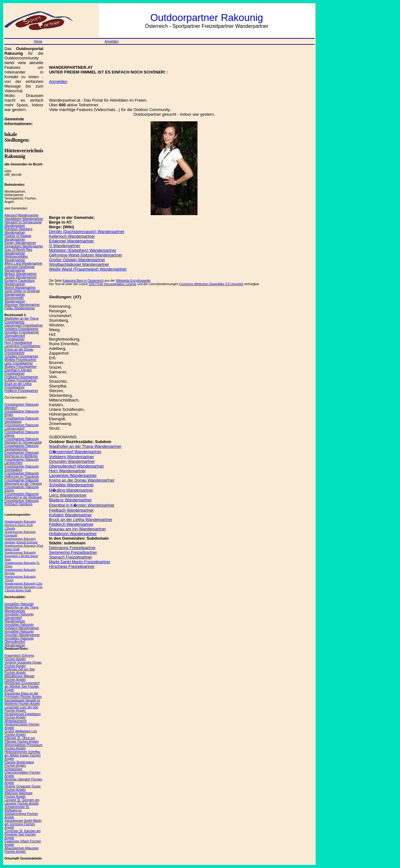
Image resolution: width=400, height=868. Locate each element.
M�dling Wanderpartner (71, 490)
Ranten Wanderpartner (20, 243)
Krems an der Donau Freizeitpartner (19, 351)
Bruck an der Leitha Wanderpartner (81, 520)
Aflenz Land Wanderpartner (23, 263)
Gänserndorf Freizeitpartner (24, 325)
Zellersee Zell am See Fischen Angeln (20, 671)
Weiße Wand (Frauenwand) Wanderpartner (88, 269)
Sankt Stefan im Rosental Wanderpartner (22, 293)
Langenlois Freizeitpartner (22, 346)
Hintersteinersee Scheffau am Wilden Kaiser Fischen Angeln (22, 755)
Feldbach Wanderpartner (71, 510)
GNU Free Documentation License (113, 284)
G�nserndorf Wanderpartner (75, 452)
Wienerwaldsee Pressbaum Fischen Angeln (23, 747)
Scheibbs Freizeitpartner (21, 356)
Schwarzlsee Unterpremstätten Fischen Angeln (22, 772)
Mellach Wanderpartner (21, 274)
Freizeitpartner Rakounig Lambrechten (22, 461)
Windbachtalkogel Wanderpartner (79, 264)
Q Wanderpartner (65, 246)
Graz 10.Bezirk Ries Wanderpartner (18, 251)
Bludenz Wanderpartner (70, 500)
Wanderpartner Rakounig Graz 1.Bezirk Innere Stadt (23, 588)
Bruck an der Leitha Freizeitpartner (18, 386)
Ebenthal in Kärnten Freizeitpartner (18, 372)
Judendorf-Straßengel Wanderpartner (20, 269)
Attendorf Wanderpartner (22, 215)
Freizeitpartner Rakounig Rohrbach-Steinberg (22, 502)
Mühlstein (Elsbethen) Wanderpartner (83, 250)
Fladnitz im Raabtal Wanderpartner (18, 238)
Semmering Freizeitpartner (73, 552)
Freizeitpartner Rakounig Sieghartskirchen (22, 447)
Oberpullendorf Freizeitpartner (15, 337)
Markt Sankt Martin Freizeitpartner (80, 562)
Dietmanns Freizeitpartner (72, 548)
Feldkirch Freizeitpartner (21, 391)
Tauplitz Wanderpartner (20, 277)
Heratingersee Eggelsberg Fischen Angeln (22, 716)
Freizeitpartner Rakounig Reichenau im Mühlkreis (22, 454)
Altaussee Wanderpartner (22, 305)
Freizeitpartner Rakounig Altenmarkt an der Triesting (23, 482)
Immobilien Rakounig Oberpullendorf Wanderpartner (19, 642)
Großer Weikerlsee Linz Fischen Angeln (21, 733)
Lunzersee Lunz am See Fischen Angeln (21, 709)
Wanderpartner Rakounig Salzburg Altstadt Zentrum (21, 540)
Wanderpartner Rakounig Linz (23, 583)
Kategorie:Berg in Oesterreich (83, 281)
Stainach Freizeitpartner (71, 557)
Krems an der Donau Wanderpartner (82, 480)
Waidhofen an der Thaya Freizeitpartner (21, 320)
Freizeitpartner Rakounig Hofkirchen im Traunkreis (22, 475)
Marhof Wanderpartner (20, 288)
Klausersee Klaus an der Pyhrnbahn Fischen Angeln (23, 695)
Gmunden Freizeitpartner (22, 332)
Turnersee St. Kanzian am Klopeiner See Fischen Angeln (22, 834)
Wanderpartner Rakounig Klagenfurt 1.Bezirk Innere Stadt (21, 556)
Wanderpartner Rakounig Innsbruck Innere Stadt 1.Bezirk (20, 525)
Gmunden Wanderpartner (72, 461)
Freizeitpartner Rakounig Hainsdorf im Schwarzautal (23, 441)
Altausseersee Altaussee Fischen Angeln (22, 850)
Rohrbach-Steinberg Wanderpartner (18, 231)
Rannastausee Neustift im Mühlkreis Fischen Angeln (22, 702)
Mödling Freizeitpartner (20, 360)
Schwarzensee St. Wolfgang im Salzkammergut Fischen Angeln (21, 812)
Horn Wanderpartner (67, 471)
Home (38, 41)
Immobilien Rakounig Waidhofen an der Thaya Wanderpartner (21, 607)
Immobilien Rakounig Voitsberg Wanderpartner (22, 626)
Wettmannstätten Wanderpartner (16, 258)
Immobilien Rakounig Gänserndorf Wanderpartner (19, 618)
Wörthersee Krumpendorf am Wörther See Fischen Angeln (22, 686)
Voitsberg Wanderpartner (72, 457)
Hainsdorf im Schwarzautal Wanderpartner (23, 224)
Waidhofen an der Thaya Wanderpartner (85, 446)
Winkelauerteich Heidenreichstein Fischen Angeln (22, 724)
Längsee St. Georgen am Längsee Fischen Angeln (22, 802)
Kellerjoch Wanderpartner (72, 236)
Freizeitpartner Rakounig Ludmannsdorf (22, 427)
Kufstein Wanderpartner (70, 515)
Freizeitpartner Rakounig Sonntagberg (22, 468)
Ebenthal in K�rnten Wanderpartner (82, 505)
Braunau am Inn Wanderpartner (77, 529)
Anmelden (112, 41)
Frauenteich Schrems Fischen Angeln (19, 657)
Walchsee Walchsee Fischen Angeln (18, 795)
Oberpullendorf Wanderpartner (77, 466)
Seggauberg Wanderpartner (24, 246)
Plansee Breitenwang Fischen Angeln (19, 764)
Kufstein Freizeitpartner (20, 380)
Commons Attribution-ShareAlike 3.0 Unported (211, 284)
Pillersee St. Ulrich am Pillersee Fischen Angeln (22, 740)
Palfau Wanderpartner (20, 308)
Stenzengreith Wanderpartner (15, 300)
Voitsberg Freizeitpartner (21, 329)
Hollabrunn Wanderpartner (73, 534)
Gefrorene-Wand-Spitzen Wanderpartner (86, 255)
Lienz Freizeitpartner (19, 363)
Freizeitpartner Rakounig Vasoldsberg (22, 420)
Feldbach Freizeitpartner (21, 377)
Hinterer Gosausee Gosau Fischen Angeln (22, 788)
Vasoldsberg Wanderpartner (24, 219)
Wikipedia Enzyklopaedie (133, 281)
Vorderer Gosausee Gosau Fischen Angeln (23, 664)
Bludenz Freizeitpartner (20, 367)
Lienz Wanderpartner (68, 495)
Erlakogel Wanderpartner (72, 241)
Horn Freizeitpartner (18, 343)
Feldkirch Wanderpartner (71, 524)
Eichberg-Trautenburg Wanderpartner (20, 282)
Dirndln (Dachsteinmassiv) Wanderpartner (87, 232)
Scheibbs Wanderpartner (71, 485)
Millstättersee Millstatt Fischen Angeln (19, 678)
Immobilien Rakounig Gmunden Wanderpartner (22, 633)
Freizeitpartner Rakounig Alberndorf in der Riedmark (23, 496)
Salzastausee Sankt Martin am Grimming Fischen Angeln (23, 824)
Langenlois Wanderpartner (73, 475)
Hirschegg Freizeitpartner (72, 566)
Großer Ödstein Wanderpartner (77, 260)
